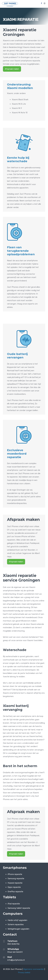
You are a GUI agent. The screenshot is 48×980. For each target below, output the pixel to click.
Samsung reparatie (16, 879)
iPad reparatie (14, 904)
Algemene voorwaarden (34, 969)
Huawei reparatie (15, 883)
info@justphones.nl (16, 960)
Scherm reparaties (16, 924)
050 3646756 (14, 944)
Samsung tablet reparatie (19, 908)
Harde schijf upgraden (17, 920)
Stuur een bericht (15, 952)
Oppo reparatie (14, 887)
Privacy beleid (24, 973)
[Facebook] (41, 3)
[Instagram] (45, 3)
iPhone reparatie (15, 874)
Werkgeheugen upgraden (18, 929)
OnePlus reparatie (15, 892)
